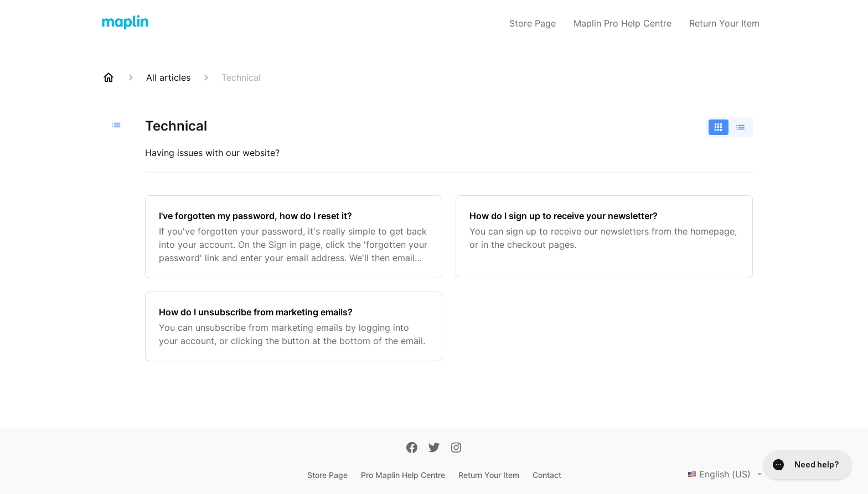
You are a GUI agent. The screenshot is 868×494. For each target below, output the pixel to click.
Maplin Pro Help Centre (622, 23)
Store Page (533, 23)
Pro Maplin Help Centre (403, 475)
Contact (547, 475)
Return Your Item (724, 23)
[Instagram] (456, 449)
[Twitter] (434, 449)
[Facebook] (412, 449)
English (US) (727, 474)
